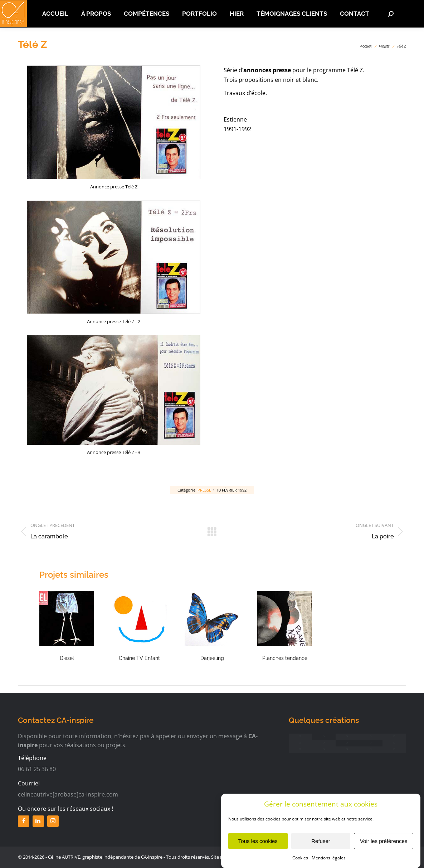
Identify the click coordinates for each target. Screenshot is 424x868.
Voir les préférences (384, 847)
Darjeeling (212, 658)
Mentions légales (329, 864)
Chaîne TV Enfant (139, 658)
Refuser (321, 847)
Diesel (67, 658)
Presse (204, 490)
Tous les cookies (258, 847)
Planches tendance (285, 658)
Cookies (300, 864)
